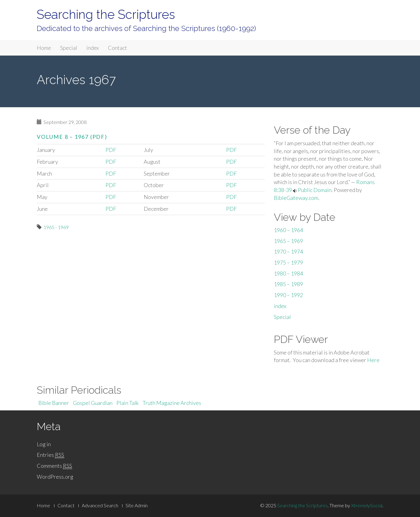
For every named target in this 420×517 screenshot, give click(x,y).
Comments (54, 466)
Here (373, 360)
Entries (50, 455)
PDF (111, 150)
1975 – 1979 (288, 262)
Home (44, 48)
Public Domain (315, 190)
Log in (44, 444)
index (93, 48)
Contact (117, 48)
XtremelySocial (367, 505)
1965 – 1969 (288, 241)
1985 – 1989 (288, 284)
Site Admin (137, 505)
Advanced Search (100, 505)
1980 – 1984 (288, 273)
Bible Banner (54, 403)
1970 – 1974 (288, 252)
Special (69, 48)
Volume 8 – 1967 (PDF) (72, 137)
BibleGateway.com (296, 198)
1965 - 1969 (56, 227)
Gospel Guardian (93, 403)
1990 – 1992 (288, 295)
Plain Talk (127, 403)
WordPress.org (55, 477)
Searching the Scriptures (106, 14)
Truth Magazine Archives (172, 403)
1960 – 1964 (288, 230)
